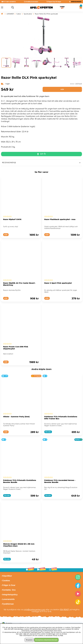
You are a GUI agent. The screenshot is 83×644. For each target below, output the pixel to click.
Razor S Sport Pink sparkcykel (58, 283)
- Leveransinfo (8, 599)
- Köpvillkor (7, 576)
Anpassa (29, 640)
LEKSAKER (10, 14)
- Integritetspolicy (9, 595)
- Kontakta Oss (8, 590)
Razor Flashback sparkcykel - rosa (60, 219)
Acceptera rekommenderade (46, 640)
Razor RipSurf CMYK (12, 219)
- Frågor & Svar (8, 585)
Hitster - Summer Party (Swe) (16, 417)
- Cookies (6, 581)
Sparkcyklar (28, 14)
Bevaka (48, 432)
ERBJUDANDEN (76, 2)
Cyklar (19, 14)
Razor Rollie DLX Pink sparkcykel (46, 14)
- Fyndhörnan (7, 604)
